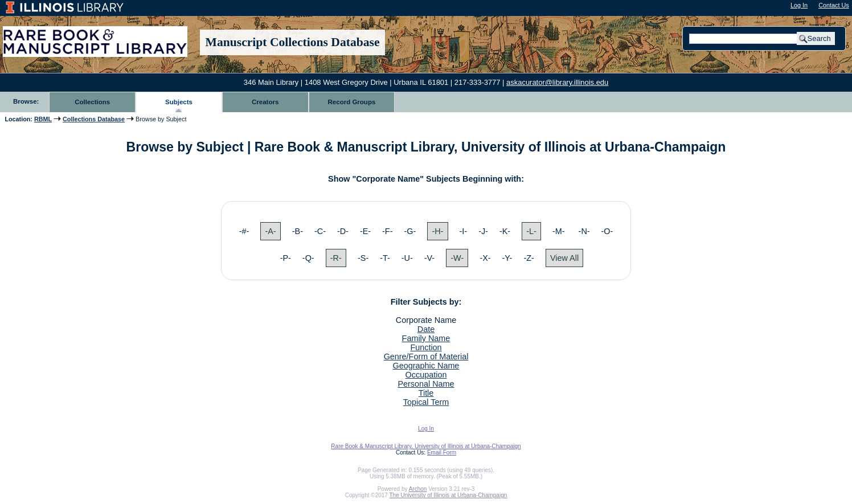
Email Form (442, 452)
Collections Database (94, 119)
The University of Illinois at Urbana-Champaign (448, 495)
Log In (799, 5)
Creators (265, 102)
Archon (418, 489)
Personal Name (426, 384)
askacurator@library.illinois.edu (557, 82)
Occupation (426, 375)
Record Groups (352, 102)
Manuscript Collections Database (293, 42)
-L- (531, 231)
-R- (336, 258)
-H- (437, 231)
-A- (270, 231)
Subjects (179, 102)
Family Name (426, 338)
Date (426, 329)
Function (426, 347)
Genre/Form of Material (426, 357)
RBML (43, 119)
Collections (92, 102)
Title (426, 393)
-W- (457, 258)
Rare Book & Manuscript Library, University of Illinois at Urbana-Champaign (426, 446)
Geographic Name (426, 366)
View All (564, 258)
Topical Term (426, 402)
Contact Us (833, 5)
